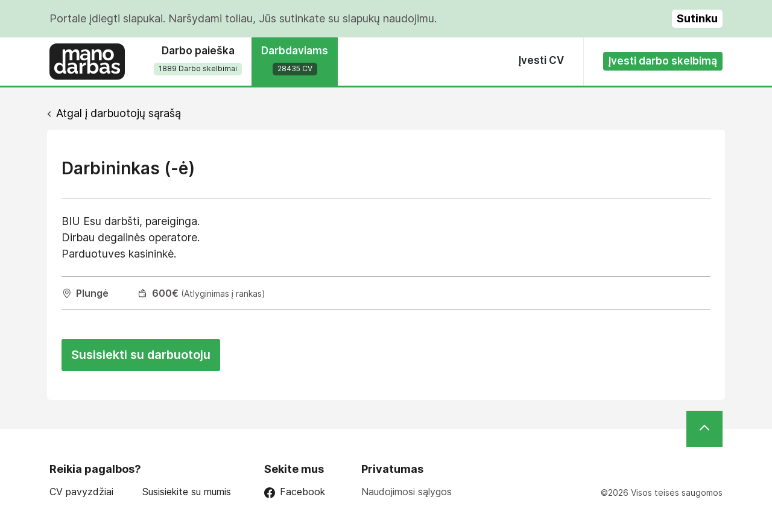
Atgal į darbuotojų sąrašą (119, 113)
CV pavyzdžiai (81, 492)
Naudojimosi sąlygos (407, 492)
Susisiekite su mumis (187, 492)
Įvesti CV (541, 60)
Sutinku (697, 18)
